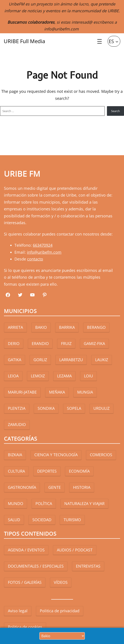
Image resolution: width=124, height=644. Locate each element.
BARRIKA (67, 327)
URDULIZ (101, 408)
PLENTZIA (17, 408)
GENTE (55, 487)
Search (115, 111)
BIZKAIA (15, 455)
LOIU (88, 376)
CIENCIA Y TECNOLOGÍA (56, 455)
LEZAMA (64, 376)
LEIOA (13, 376)
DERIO (14, 343)
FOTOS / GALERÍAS (25, 582)
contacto (35, 259)
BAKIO (41, 327)
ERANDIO (40, 343)
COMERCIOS (101, 455)
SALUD (14, 520)
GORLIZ (40, 360)
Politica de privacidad (60, 611)
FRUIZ (66, 343)
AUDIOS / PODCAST (75, 550)
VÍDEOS (61, 582)
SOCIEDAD (42, 520)
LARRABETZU (71, 360)
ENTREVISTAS (88, 566)
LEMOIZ (38, 376)
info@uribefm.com (61, 29)
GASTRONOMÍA (22, 487)
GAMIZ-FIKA (94, 343)
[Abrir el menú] (100, 41)
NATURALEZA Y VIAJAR (84, 503)
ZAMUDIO (17, 424)
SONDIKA (46, 408)
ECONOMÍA (79, 471)
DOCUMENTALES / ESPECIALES (36, 566)
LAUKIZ (102, 360)
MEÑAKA (57, 392)
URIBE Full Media (24, 41)
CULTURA (16, 471)
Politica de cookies (25, 627)
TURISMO (72, 520)
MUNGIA (85, 392)
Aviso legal (18, 611)
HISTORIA (82, 487)
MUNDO (16, 503)
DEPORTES (47, 471)
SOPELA (74, 408)
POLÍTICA (44, 503)
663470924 (43, 245)
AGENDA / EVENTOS (26, 550)
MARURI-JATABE (22, 392)
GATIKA (15, 360)
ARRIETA (15, 327)
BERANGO (96, 327)
